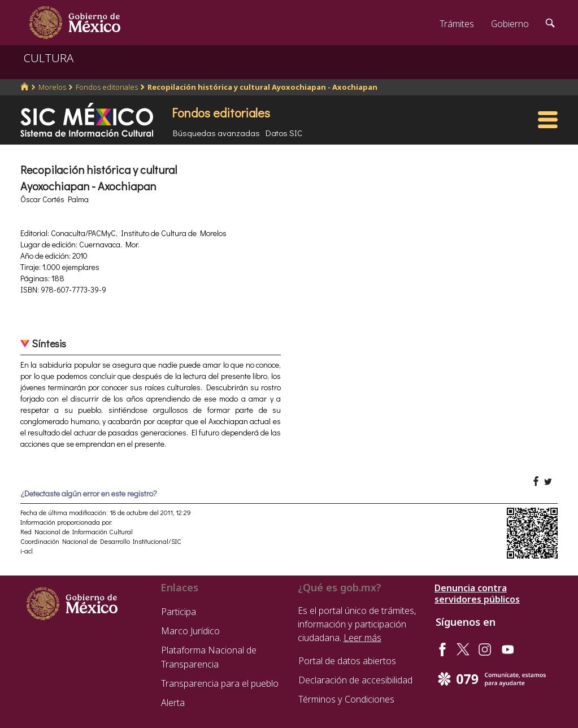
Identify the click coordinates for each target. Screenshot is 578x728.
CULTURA (49, 58)
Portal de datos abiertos (347, 661)
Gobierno (510, 24)
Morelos (52, 87)
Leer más (362, 638)
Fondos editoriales (107, 87)
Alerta (173, 703)
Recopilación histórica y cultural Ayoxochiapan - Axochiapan (262, 87)
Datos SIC (284, 133)
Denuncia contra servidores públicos (477, 594)
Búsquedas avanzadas (216, 133)
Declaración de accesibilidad (355, 680)
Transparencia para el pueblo (220, 683)
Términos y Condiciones (346, 699)
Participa (179, 612)
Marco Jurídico (190, 631)
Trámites (457, 24)
